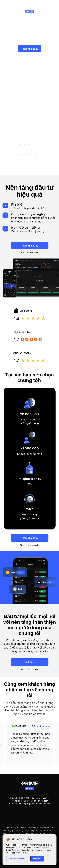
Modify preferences (17, 858)
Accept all (37, 858)
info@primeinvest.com (37, 801)
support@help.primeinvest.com (37, 804)
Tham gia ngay (29, 49)
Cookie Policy (21, 853)
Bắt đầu (29, 662)
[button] (30, 743)
